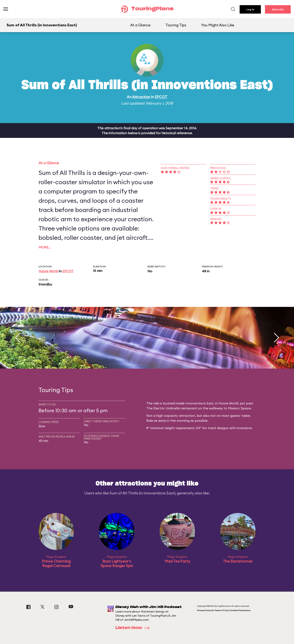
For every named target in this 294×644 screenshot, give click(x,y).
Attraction (141, 97)
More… (45, 247)
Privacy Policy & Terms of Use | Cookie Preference (224, 610)
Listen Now (134, 628)
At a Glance (140, 25)
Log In (250, 9)
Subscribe (278, 9)
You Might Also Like (218, 25)
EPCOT (161, 97)
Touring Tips (176, 25)
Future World (48, 271)
